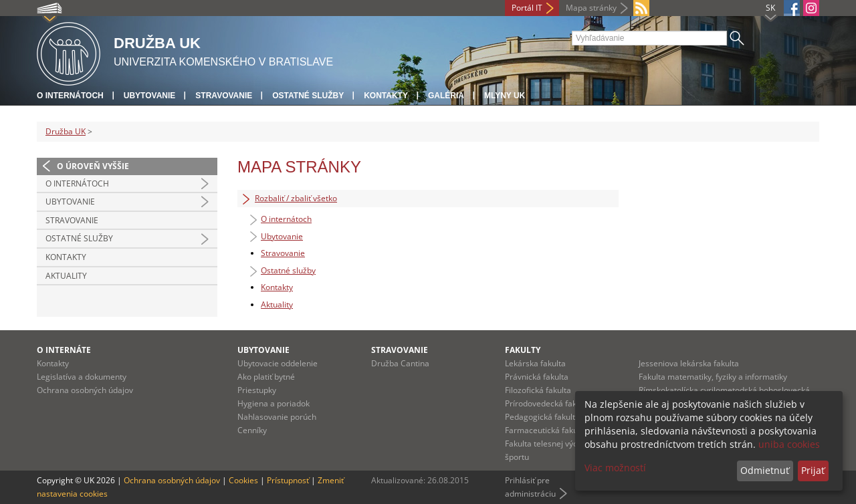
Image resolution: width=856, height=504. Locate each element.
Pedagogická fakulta (542, 417)
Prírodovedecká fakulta (548, 403)
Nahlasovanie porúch (277, 417)
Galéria (446, 96)
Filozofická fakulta (538, 390)
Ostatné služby (308, 96)
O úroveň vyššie (93, 166)
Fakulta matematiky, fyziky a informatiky (713, 377)
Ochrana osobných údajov (85, 390)
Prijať (813, 470)
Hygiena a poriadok (274, 403)
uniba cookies (789, 444)
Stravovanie (224, 96)
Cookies (243, 480)
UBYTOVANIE (263, 350)
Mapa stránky (591, 8)
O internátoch (70, 96)
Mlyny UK (505, 96)
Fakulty (523, 350)
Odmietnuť (765, 470)
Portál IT (527, 8)
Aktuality (66, 276)
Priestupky (257, 390)
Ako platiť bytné (266, 377)
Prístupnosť (288, 480)
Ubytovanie (150, 96)
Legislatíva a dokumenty (82, 377)
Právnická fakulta (537, 377)
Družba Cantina (400, 363)
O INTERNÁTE (64, 350)
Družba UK (66, 131)
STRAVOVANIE (400, 350)
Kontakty (386, 96)
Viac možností (615, 468)
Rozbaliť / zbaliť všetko (289, 199)
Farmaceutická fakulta (546, 430)
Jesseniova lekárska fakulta (689, 363)
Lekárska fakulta (535, 363)
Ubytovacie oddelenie (278, 363)
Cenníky (252, 430)
